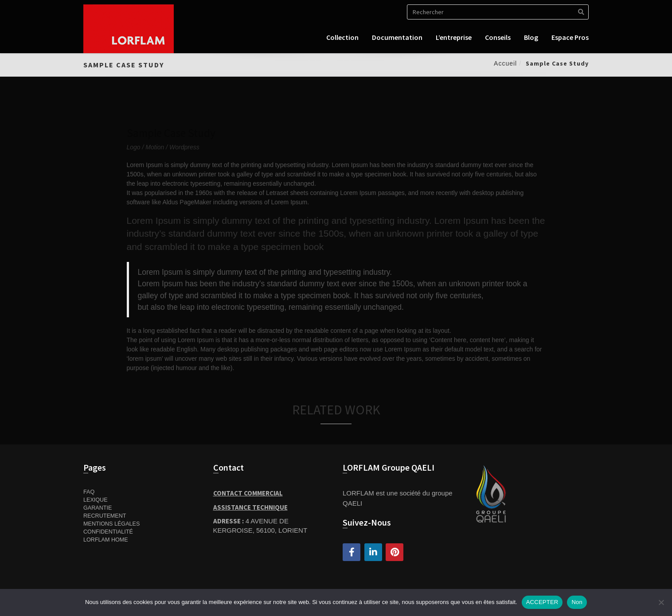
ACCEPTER (542, 602)
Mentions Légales (111, 524)
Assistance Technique (250, 507)
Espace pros (570, 37)
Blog (531, 37)
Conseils (498, 37)
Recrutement (105, 516)
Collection (342, 37)
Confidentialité (108, 532)
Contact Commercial (248, 493)
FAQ (89, 492)
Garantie (98, 508)
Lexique (96, 500)
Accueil (505, 63)
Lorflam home (106, 540)
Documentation (397, 37)
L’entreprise (454, 37)
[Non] (661, 602)
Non (577, 602)
